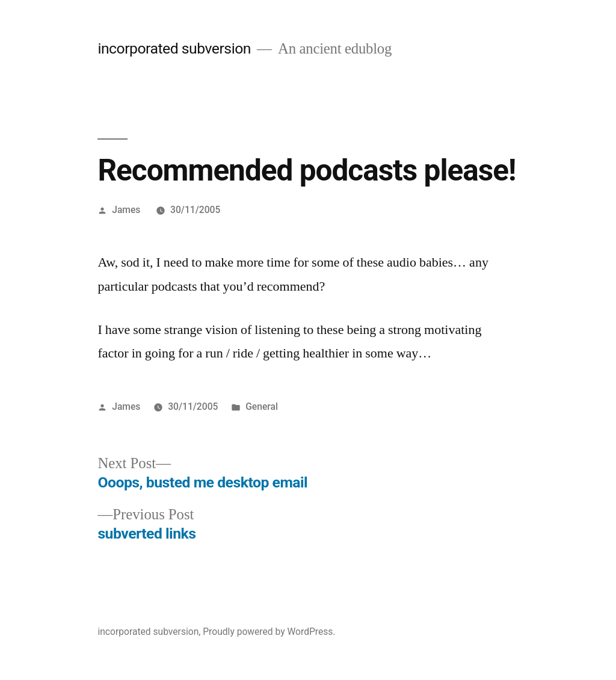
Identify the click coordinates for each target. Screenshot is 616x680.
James (126, 210)
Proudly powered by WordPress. (269, 632)
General (262, 406)
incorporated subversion (174, 48)
